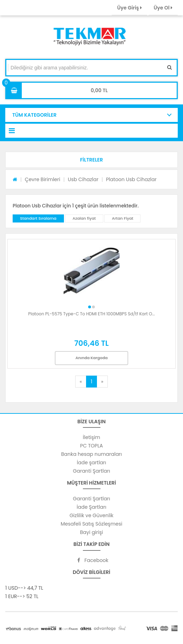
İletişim (91, 437)
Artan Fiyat (122, 218)
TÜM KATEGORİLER (34, 115)
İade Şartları (91, 507)
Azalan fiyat (84, 218)
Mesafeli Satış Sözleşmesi (92, 524)
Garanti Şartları (92, 471)
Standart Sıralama (38, 218)
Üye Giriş (129, 8)
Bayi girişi (91, 532)
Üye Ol (163, 8)
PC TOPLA (91, 446)
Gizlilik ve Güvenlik (91, 515)
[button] (91, 160)
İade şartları (91, 463)
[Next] (102, 382)
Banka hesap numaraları (91, 454)
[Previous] (81, 382)
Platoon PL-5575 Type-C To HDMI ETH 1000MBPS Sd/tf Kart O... (91, 314)
